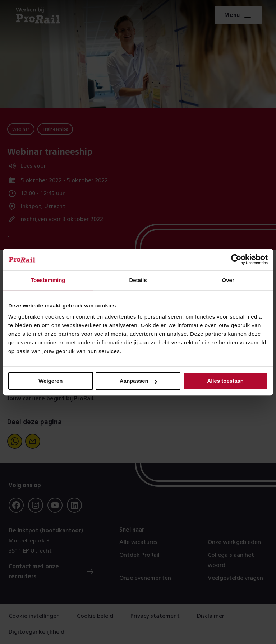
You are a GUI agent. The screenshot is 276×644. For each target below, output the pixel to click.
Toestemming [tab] (48, 280)
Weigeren (50, 381)
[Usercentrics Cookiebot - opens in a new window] (236, 259)
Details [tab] (138, 280)
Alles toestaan (225, 381)
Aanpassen (138, 381)
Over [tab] (228, 280)
